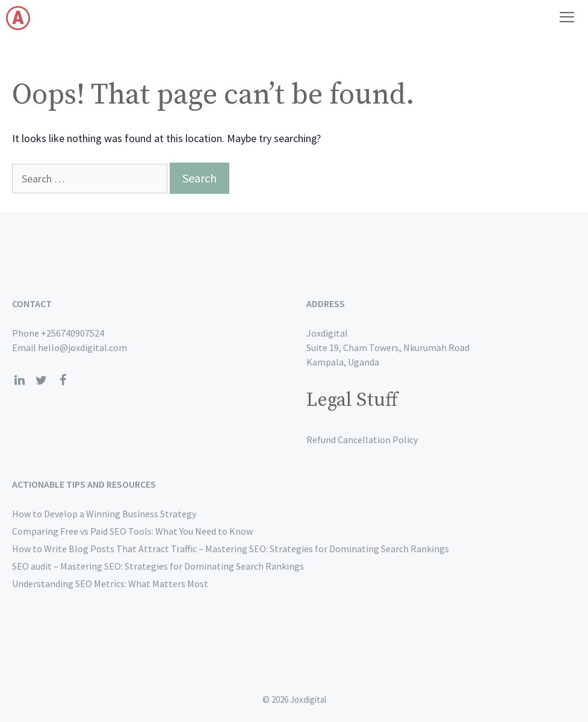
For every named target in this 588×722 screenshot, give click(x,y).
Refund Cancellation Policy (362, 440)
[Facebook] (63, 381)
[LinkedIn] (19, 381)
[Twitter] (41, 381)
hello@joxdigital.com (82, 347)
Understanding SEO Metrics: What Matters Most (110, 584)
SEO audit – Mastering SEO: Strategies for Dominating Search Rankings (158, 566)
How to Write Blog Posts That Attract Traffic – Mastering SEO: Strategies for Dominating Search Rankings (231, 549)
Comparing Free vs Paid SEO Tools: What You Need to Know (132, 531)
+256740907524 (73, 333)
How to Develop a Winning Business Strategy (104, 514)
